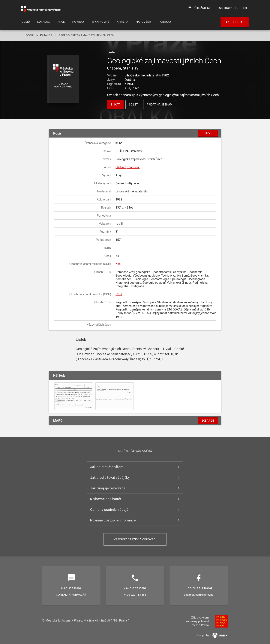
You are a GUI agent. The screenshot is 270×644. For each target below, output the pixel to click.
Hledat (235, 22)
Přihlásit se (199, 8)
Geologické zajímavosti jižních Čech (86, 35)
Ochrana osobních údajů (109, 510)
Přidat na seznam (160, 105)
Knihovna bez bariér (106, 499)
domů (30, 35)
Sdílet (133, 105)
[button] (63, 80)
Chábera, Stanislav (123, 68)
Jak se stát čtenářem (107, 467)
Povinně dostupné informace (113, 520)
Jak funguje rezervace (108, 488)
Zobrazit (208, 421)
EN (245, 8)
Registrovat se (227, 8)
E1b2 (119, 294)
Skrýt (208, 133)
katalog (46, 35)
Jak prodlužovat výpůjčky (110, 478)
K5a (118, 264)
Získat (115, 105)
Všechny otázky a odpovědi (135, 539)
